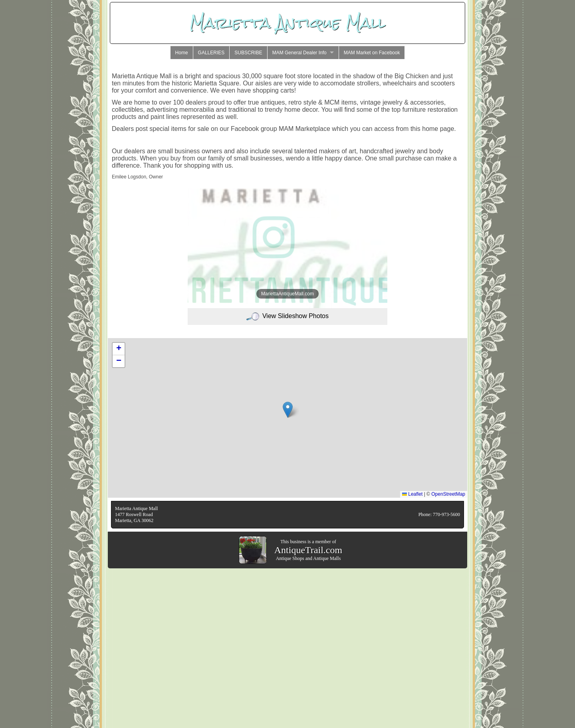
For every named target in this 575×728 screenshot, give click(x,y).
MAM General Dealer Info (299, 53)
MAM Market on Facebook (372, 53)
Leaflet (412, 494)
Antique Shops (290, 558)
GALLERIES (211, 53)
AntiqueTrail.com (308, 550)
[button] (288, 410)
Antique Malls (327, 558)
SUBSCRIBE (248, 53)
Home (182, 53)
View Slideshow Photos (287, 316)
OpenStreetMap (448, 494)
